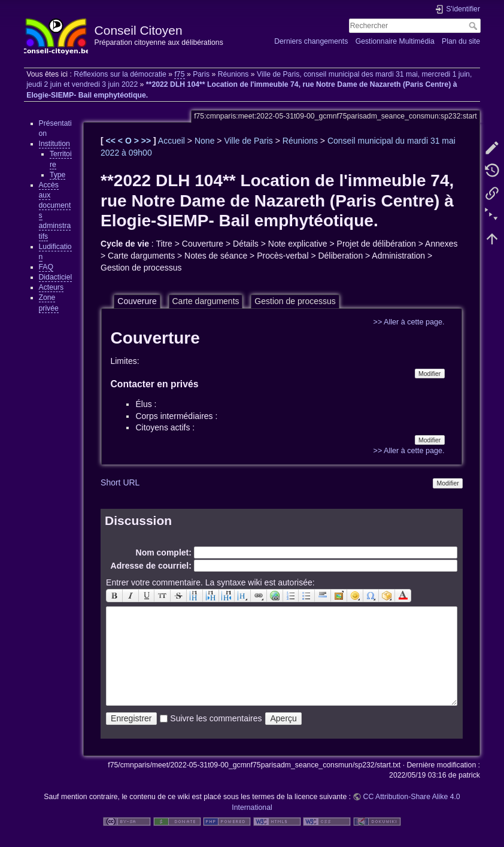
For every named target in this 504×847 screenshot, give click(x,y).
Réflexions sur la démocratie (120, 74)
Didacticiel (56, 277)
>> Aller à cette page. (409, 322)
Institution (54, 144)
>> (147, 141)
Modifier (429, 374)
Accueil (171, 141)
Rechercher (474, 26)
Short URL (120, 482)
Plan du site (461, 41)
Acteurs (51, 287)
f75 (179, 74)
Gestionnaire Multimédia (395, 41)
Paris (201, 74)
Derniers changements (311, 41)
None (204, 141)
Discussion (138, 520)
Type (58, 175)
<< (112, 141)
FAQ (46, 267)
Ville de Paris (248, 141)
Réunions (233, 74)
